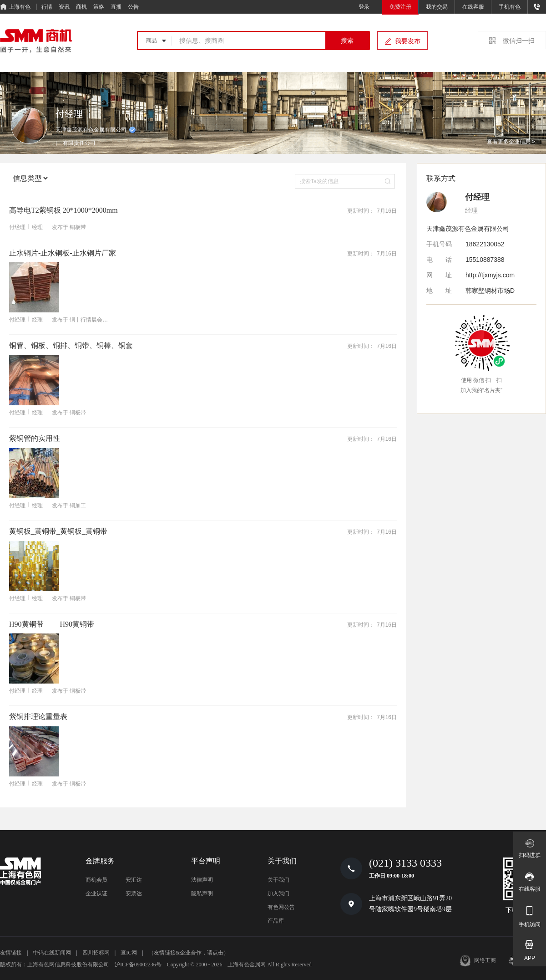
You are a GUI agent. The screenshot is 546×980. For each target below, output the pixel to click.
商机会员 (96, 880)
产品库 (276, 921)
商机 (81, 7)
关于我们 (278, 880)
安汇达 (134, 880)
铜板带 (78, 227)
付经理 (17, 227)
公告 (133, 7)
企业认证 (96, 893)
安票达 (134, 893)
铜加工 (78, 505)
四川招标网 (96, 953)
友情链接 (11, 953)
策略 (99, 7)
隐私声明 (202, 893)
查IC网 (129, 953)
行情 (47, 7)
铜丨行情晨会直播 (91, 320)
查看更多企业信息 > (511, 142)
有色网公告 (281, 907)
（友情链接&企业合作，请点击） (189, 953)
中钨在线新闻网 (52, 953)
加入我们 (278, 893)
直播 (116, 7)
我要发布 (408, 41)
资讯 (64, 7)
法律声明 (202, 880)
